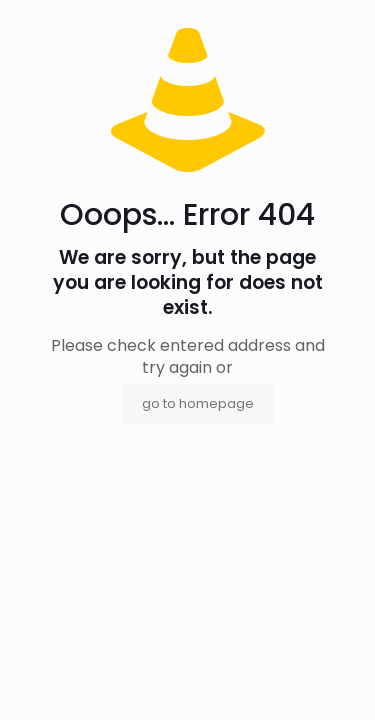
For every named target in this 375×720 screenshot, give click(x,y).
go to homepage (198, 403)
